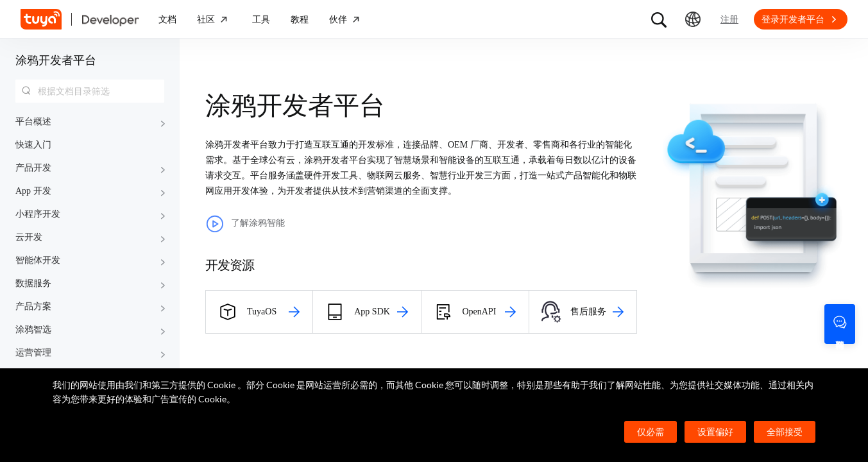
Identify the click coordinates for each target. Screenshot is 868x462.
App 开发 (33, 191)
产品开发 (33, 168)
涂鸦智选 (33, 329)
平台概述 (33, 122)
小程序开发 (38, 214)
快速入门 (33, 145)
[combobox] (90, 91)
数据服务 (33, 283)
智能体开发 (38, 260)
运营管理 (33, 353)
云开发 (29, 237)
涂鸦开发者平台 (56, 60)
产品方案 (33, 306)
